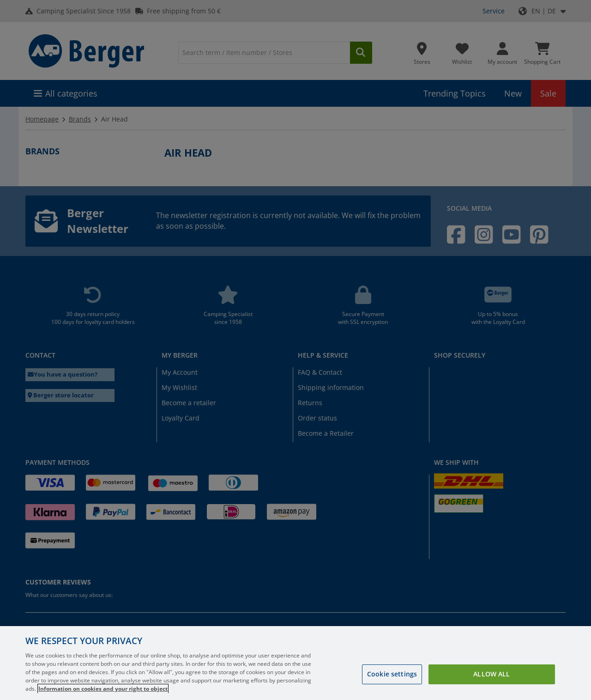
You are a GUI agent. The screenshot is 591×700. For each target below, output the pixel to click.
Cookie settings (392, 674)
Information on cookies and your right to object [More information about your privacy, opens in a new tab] (103, 689)
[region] (295, 663)
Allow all (491, 674)
